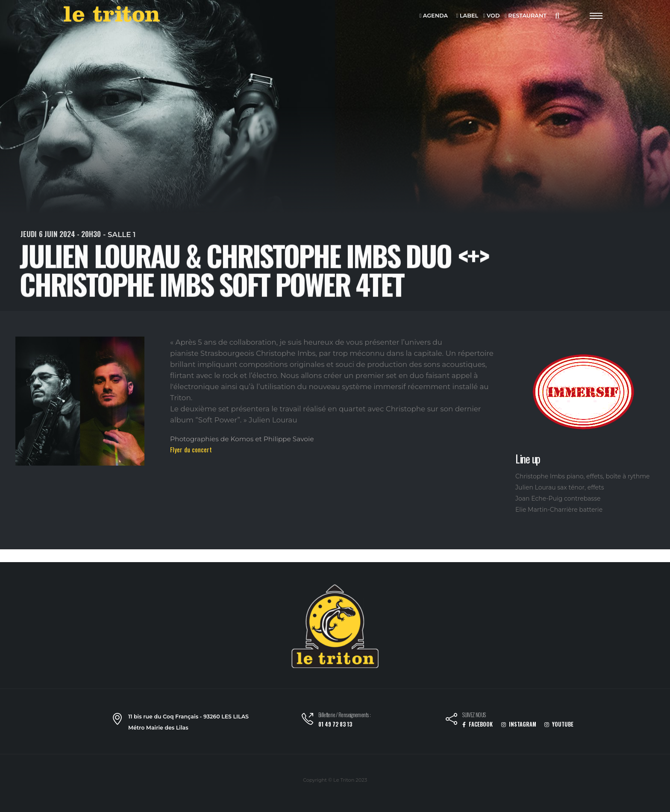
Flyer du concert (191, 449)
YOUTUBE (559, 724)
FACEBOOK (478, 724)
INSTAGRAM (519, 724)
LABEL (467, 16)
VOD (492, 16)
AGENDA (434, 16)
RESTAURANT (526, 16)
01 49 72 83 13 (335, 724)
